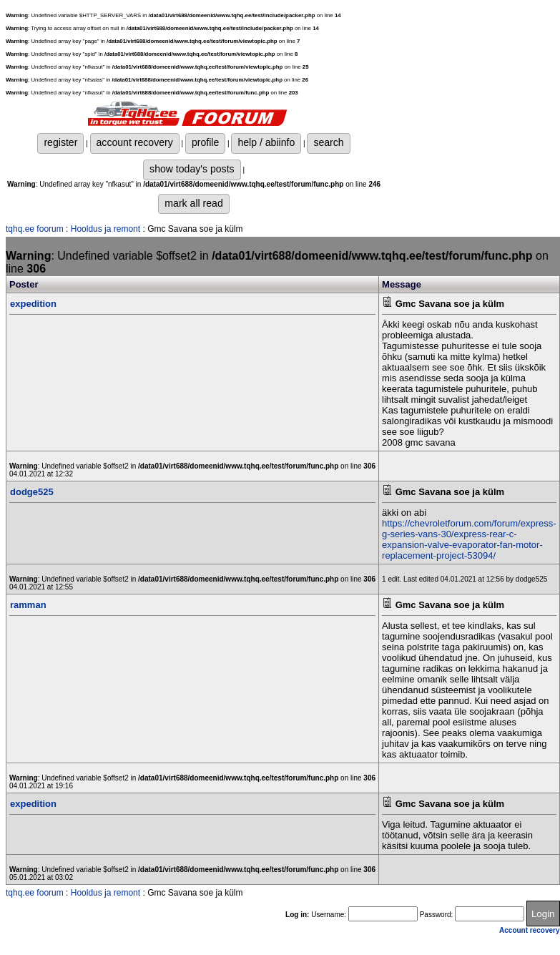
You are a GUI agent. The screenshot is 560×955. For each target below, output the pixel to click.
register (60, 142)
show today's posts (192, 169)
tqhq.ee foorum (35, 229)
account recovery (135, 142)
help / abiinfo (266, 142)
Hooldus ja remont (105, 229)
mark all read (193, 203)
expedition (33, 304)
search (328, 142)
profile (205, 142)
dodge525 (32, 492)
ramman (28, 605)
